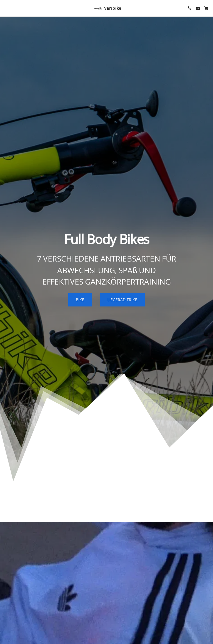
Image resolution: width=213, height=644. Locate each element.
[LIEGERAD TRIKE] (122, 300)
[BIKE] (80, 300)
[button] (6, 8)
